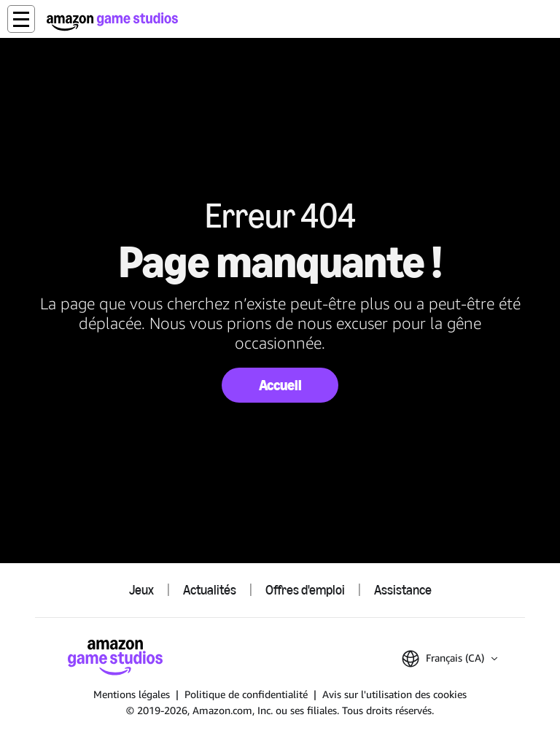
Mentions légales (132, 694)
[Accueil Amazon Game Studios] (112, 22)
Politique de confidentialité (246, 694)
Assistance (403, 590)
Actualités (210, 590)
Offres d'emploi (305, 590)
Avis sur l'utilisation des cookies (394, 694)
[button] (21, 19)
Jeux (141, 590)
